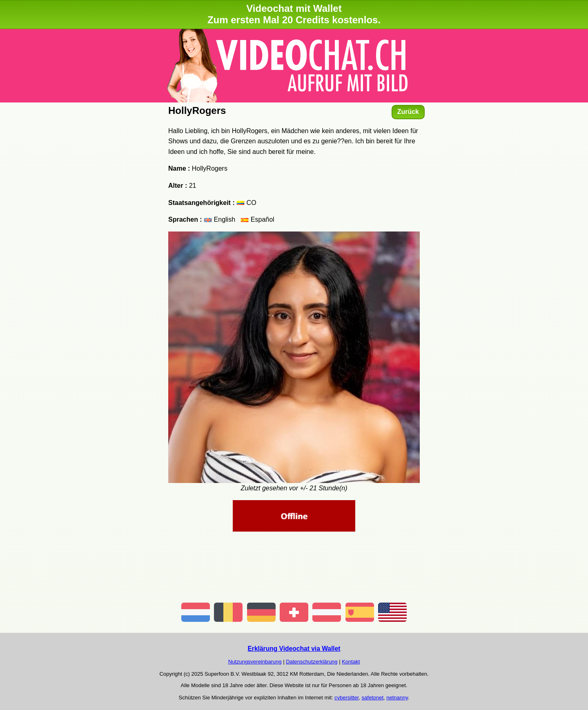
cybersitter (346, 698)
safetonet (373, 698)
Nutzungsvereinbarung (255, 662)
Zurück (408, 112)
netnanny (397, 698)
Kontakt (351, 662)
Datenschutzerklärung (312, 662)
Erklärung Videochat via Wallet (294, 649)
